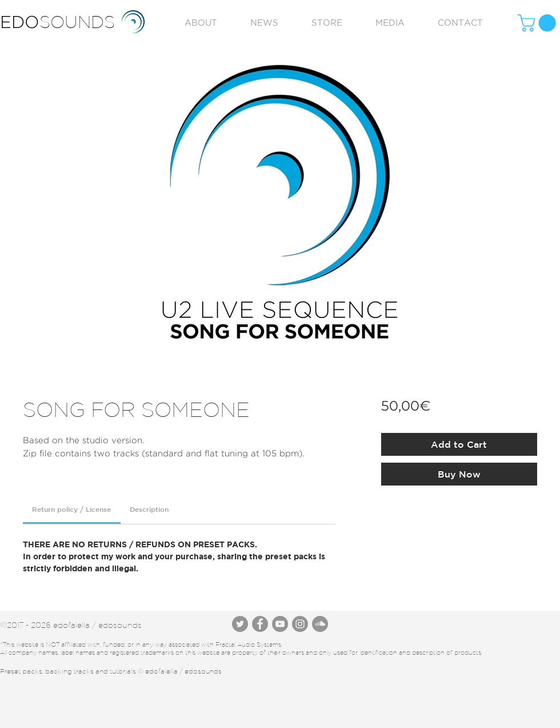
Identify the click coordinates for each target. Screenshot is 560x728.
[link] (71, 509)
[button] (539, 23)
